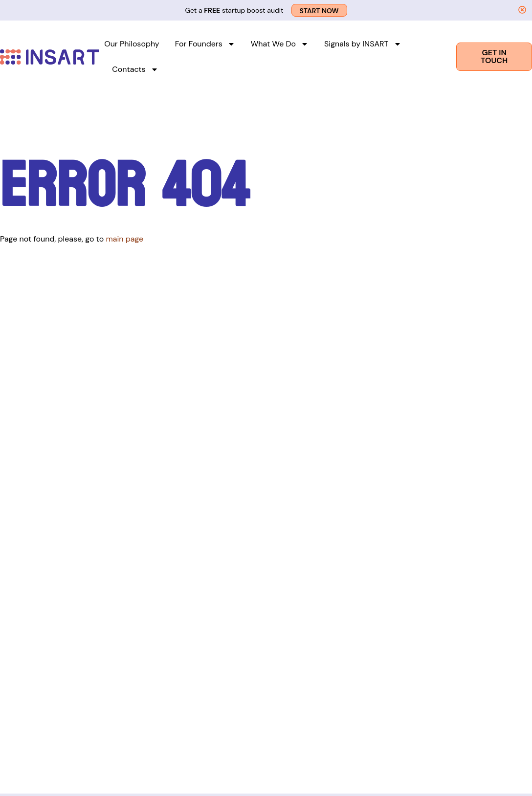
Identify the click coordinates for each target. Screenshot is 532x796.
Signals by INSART (363, 44)
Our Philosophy (132, 44)
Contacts (135, 69)
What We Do (280, 44)
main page (124, 239)
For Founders (205, 44)
